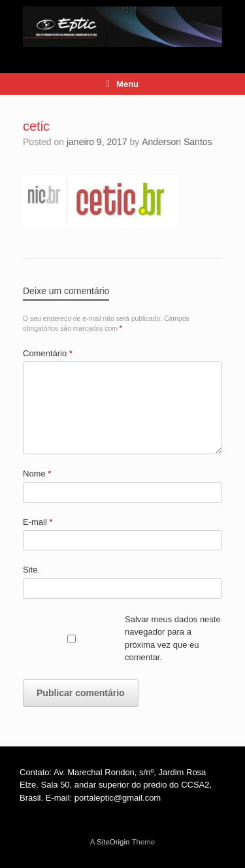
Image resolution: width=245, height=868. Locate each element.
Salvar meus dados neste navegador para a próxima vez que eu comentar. (173, 639)
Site (30, 570)
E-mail (38, 522)
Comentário (48, 353)
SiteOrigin (113, 842)
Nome (37, 474)
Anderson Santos (177, 142)
